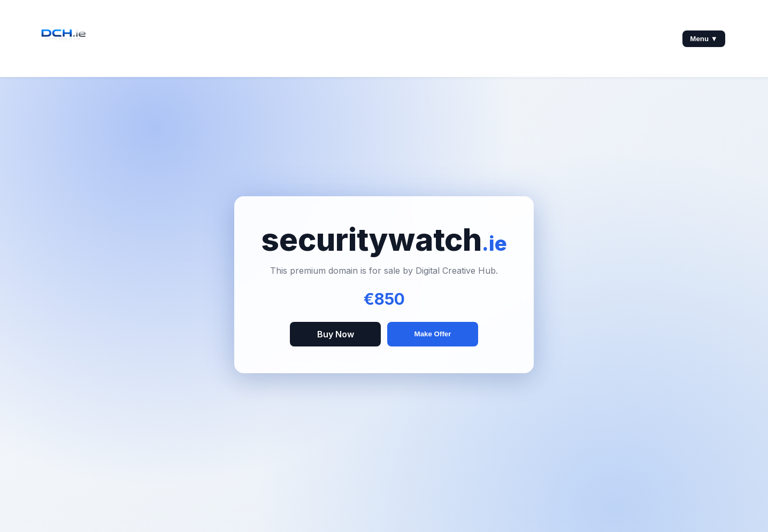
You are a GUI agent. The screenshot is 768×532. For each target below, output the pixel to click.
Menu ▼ (704, 39)
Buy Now (336, 334)
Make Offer (433, 334)
